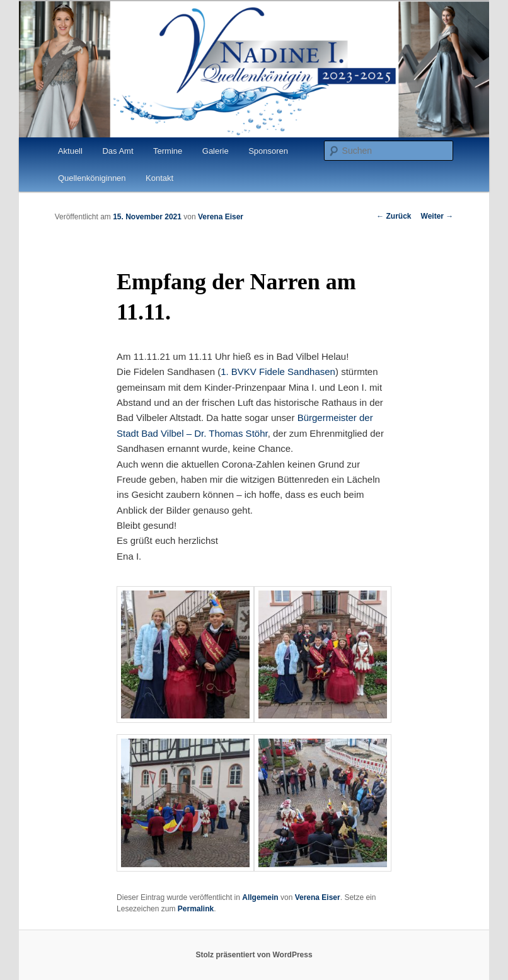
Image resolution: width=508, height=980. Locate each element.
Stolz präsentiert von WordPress (254, 955)
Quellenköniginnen (92, 178)
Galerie (216, 151)
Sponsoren (268, 151)
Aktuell (70, 151)
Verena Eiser (221, 217)
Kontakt (159, 178)
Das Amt (118, 151)
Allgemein (260, 897)
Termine (168, 151)
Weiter (437, 216)
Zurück (394, 216)
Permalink (196, 909)
